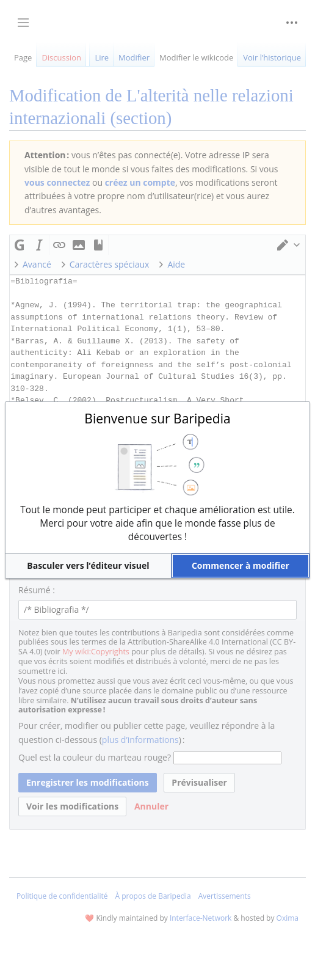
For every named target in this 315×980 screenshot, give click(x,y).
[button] (88, 566)
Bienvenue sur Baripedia (157, 419)
